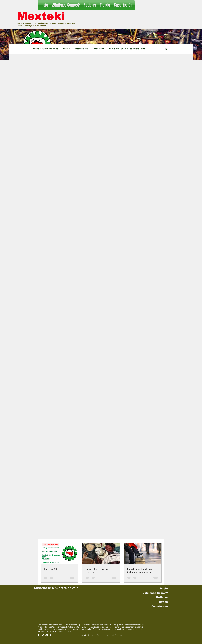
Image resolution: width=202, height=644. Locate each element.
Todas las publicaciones (45, 49)
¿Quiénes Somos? (155, 593)
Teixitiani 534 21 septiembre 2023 (127, 49)
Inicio (164, 589)
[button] (166, 49)
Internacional (82, 49)
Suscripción (160, 606)
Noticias (162, 597)
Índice (66, 49)
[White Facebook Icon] (39, 635)
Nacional (99, 49)
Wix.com (118, 635)
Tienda (163, 602)
